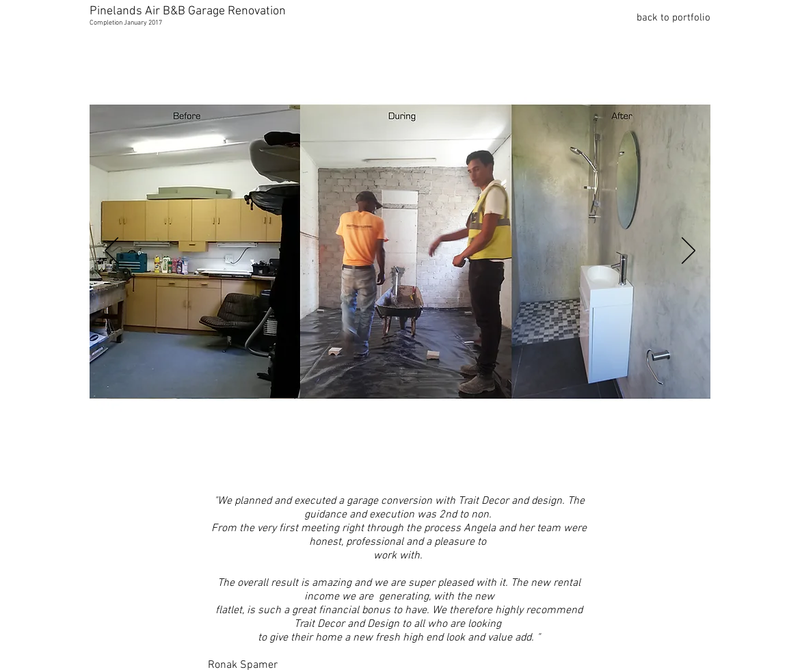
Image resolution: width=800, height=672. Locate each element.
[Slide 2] (402, 457)
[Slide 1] (382, 457)
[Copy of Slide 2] (421, 457)
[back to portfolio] (662, 18)
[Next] (689, 252)
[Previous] (111, 252)
